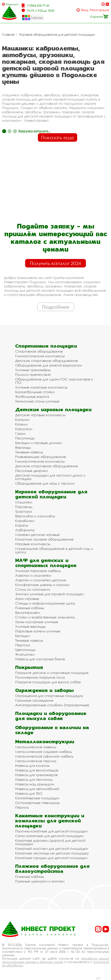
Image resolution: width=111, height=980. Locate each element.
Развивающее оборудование (41, 457)
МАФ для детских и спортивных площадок (46, 563)
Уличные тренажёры (33, 370)
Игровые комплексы (33, 544)
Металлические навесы (36, 747)
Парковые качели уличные (38, 631)
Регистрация (99, 10)
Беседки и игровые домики (39, 443)
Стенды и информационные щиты (45, 603)
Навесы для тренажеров (36, 775)
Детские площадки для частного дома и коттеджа (50, 477)
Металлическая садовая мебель (44, 752)
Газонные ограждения (34, 700)
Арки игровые (27, 599)
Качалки (22, 420)
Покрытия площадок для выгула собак (48, 682)
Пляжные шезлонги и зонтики (40, 881)
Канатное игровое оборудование (44, 539)
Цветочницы (25, 650)
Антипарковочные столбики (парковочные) (52, 705)
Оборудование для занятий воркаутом (49, 365)
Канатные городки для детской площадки (51, 858)
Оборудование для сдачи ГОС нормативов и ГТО (54, 381)
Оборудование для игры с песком (45, 483)
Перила (22, 807)
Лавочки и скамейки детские (41, 580)
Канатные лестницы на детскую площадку (52, 853)
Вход (85, 10)
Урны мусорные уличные (37, 622)
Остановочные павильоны (37, 803)
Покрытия (29, 667)
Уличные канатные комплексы (41, 387)
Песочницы (25, 438)
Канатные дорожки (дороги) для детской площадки (50, 842)
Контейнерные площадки (37, 798)
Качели (21, 424)
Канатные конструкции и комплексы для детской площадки (50, 821)
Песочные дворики (31, 471)
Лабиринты (25, 530)
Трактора (23, 511)
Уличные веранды (30, 626)
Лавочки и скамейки (33, 575)
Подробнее (56, 307)
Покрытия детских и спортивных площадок (52, 673)
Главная (8, 35)
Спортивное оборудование (39, 351)
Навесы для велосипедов (37, 770)
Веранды (23, 447)
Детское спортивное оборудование (47, 361)
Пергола (23, 645)
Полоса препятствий (33, 375)
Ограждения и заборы (44, 690)
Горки (20, 433)
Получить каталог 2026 (55, 263)
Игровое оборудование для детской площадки (57, 35)
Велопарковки (28, 613)
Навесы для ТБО (29, 793)
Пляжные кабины (30, 608)
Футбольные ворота (32, 397)
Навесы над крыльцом (35, 784)
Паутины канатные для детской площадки (51, 831)
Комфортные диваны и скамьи (42, 585)
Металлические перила (36, 761)
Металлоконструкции (45, 742)
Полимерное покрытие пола (40, 677)
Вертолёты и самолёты (35, 516)
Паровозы (24, 507)
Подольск (12, 4)
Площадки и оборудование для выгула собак (51, 716)
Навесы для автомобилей (37, 789)
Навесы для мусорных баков (40, 659)
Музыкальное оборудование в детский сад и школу (54, 550)
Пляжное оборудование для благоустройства (52, 869)
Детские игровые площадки (53, 409)
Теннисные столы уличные (37, 401)
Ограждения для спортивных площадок (49, 696)
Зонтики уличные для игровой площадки (49, 594)
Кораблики (25, 521)
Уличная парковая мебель (38, 571)
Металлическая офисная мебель (44, 756)
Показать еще (58, 137)
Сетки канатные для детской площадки (49, 836)
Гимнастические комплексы (40, 356)
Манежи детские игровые (37, 535)
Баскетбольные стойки (35, 392)
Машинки (24, 502)
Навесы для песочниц (34, 779)
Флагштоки (25, 654)
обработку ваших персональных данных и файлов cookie (55, 960)
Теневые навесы (29, 452)
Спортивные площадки (46, 346)
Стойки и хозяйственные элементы (45, 617)
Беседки (22, 636)
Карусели (24, 429)
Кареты (22, 525)
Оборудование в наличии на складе (52, 730)
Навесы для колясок (32, 766)
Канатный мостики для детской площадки (52, 848)
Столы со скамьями (33, 589)
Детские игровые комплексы (40, 415)
